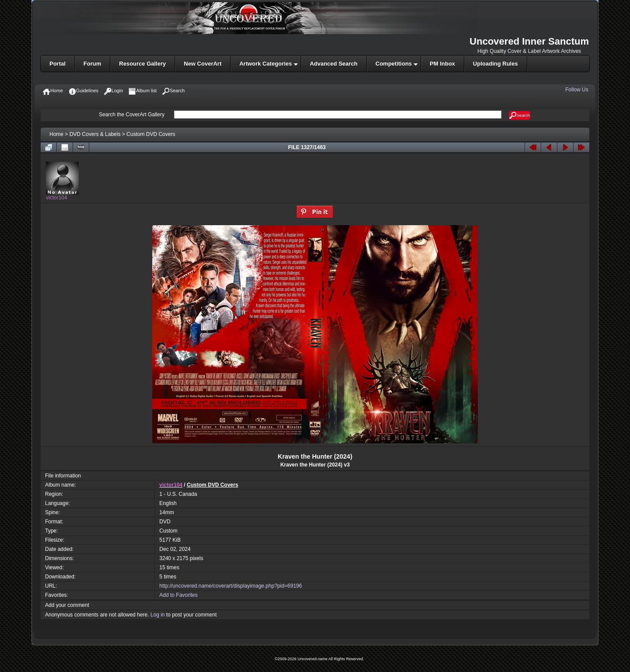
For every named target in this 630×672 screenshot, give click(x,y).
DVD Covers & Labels (95, 134)
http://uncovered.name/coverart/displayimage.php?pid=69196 (231, 586)
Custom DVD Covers (151, 134)
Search (520, 115)
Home (56, 134)
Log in (158, 615)
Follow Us (577, 90)
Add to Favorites (178, 595)
